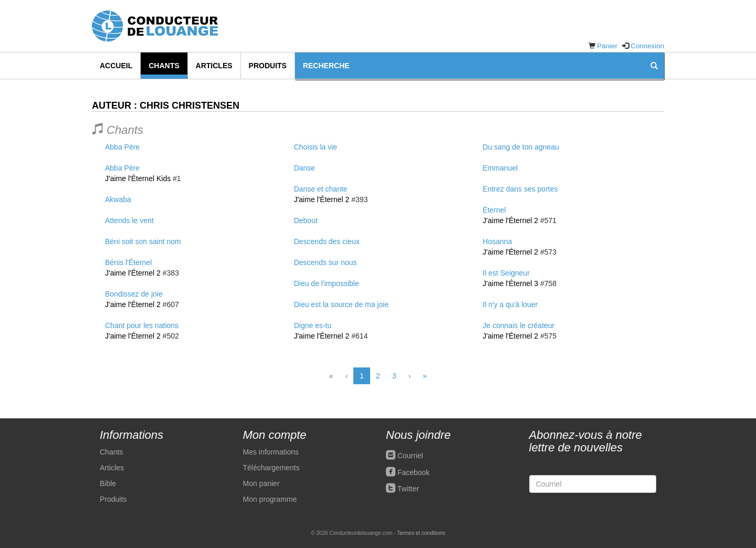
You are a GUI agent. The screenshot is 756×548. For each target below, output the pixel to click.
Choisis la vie (316, 147)
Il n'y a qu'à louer (510, 304)
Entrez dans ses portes (520, 189)
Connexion (647, 46)
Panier (607, 46)
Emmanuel (500, 168)
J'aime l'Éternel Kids (138, 178)
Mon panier (261, 483)
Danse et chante (321, 189)
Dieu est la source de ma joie (342, 304)
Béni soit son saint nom (143, 241)
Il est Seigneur (506, 273)
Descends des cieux (327, 241)
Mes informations (271, 452)
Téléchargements (271, 468)
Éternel (494, 210)
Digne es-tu (313, 325)
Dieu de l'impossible (327, 283)
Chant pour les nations (142, 325)
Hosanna (497, 241)
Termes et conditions (421, 533)
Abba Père (122, 147)
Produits (268, 66)
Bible (108, 483)
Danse (304, 168)
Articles (214, 66)
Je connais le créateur (518, 325)
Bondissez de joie (134, 294)
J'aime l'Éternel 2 (133, 273)
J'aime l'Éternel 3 (510, 283)
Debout (306, 220)
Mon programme (270, 499)
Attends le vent (129, 220)
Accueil (116, 66)
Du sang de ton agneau (521, 147)
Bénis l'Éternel (128, 262)
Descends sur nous (325, 262)
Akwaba (118, 199)
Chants (164, 66)
